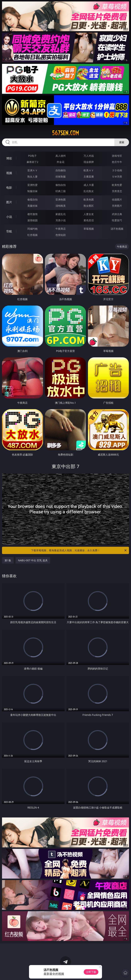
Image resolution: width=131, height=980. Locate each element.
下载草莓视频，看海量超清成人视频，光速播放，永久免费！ (79, 550)
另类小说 (61, 220)
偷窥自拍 (32, 199)
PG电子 (32, 156)
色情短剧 (61, 235)
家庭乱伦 (61, 214)
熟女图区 (89, 206)
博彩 (9, 158)
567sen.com (65, 133)
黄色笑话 (89, 220)
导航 (9, 231)
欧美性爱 (117, 185)
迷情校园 (32, 220)
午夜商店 (61, 229)
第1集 (8, 560)
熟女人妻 (32, 176)
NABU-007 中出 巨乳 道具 (33, 560)
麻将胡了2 (32, 162)
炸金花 (61, 162)
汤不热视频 (117, 229)
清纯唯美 (61, 206)
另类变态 (117, 191)
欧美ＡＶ (89, 170)
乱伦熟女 (89, 191)
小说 (9, 217)
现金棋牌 (89, 162)
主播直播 (89, 176)
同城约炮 (32, 229)
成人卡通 (89, 185)
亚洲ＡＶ (32, 170)
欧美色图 (89, 199)
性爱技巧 (117, 220)
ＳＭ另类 (117, 176)
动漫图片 (117, 199)
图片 (9, 202)
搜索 (122, 142)
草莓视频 (89, 229)
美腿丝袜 (32, 206)
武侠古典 (117, 214)
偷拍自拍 (61, 185)
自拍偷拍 (61, 170)
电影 (9, 188)
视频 (9, 173)
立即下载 (91, 972)
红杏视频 (32, 235)
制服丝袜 (32, 191)
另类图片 (117, 206)
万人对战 (89, 156)
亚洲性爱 (32, 185)
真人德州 (61, 156)
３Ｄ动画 (117, 170)
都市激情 (32, 214)
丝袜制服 (61, 176)
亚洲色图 (61, 199)
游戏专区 (117, 156)
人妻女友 (89, 214)
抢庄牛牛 (117, 162)
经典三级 (61, 191)
